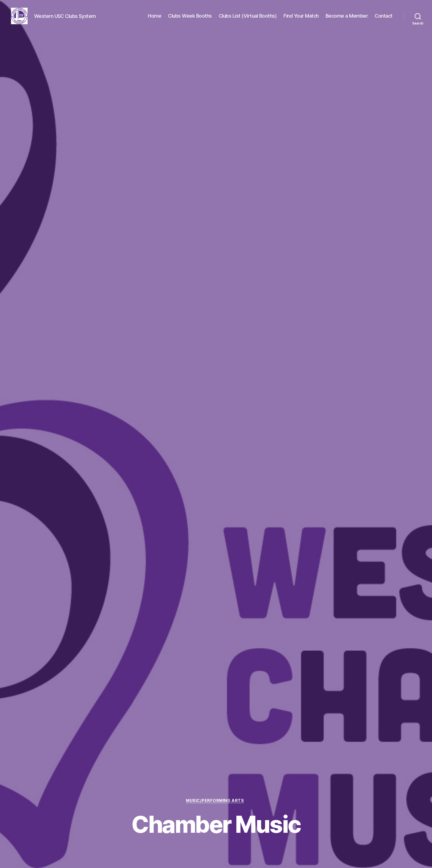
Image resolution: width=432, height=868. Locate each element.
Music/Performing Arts (216, 800)
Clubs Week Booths (190, 16)
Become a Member (347, 16)
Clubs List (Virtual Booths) (248, 16)
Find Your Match (301, 16)
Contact (384, 16)
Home (155, 16)
